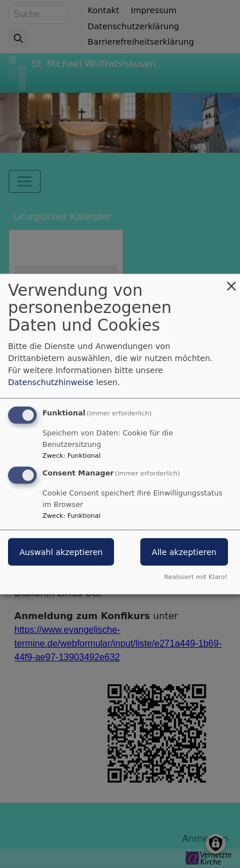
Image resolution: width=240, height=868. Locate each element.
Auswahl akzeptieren (61, 552)
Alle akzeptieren (184, 552)
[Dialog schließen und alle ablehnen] (231, 281)
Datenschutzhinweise (51, 382)
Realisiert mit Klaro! (196, 577)
